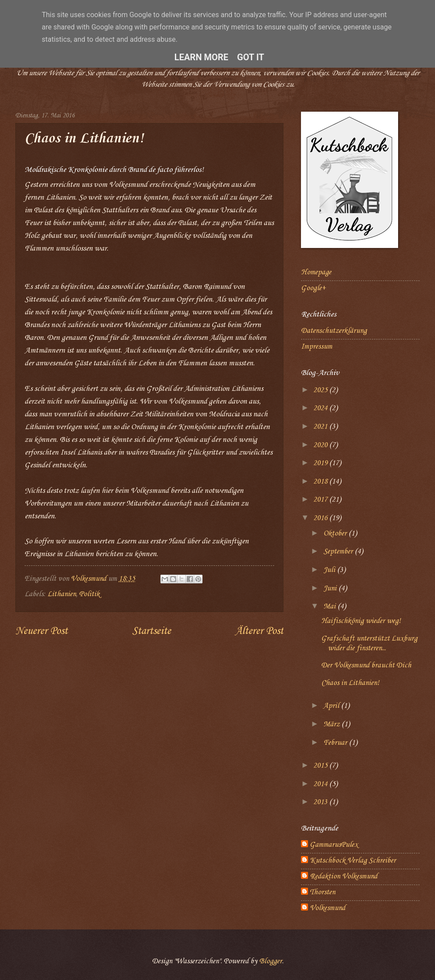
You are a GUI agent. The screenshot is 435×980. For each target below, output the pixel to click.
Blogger (271, 961)
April (332, 706)
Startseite (152, 631)
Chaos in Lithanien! (350, 683)
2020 (321, 445)
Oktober (336, 534)
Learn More (201, 57)
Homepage (316, 272)
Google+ (313, 288)
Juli (330, 570)
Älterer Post (259, 631)
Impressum (317, 347)
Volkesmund (328, 908)
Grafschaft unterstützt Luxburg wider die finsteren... (369, 643)
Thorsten (323, 892)
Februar (336, 743)
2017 (321, 500)
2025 (321, 390)
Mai (330, 607)
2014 (321, 784)
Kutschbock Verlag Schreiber (353, 861)
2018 (321, 482)
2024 (321, 408)
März (332, 724)
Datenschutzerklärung (334, 331)
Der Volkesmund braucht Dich (366, 665)
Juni (331, 588)
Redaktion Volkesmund (344, 876)
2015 (321, 766)
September (339, 552)
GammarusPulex (334, 845)
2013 (321, 802)
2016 (321, 518)
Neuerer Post (42, 631)
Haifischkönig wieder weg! (361, 621)
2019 (321, 463)
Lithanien (62, 594)
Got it (251, 57)
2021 (321, 427)
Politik (89, 594)
